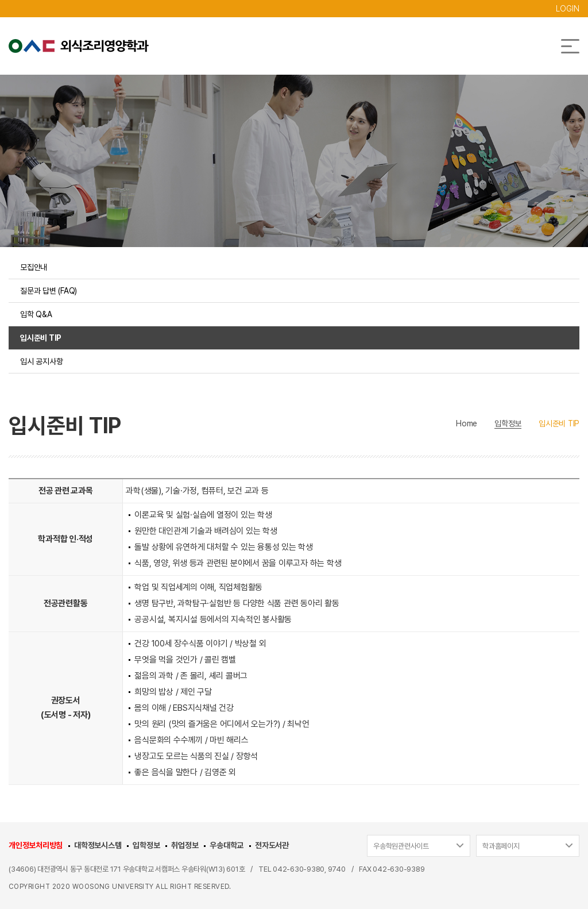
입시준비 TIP (41, 338)
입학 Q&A (36, 314)
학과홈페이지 (501, 846)
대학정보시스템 (98, 845)
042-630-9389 (399, 869)
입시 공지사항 (41, 361)
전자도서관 (272, 845)
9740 (337, 869)
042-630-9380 (299, 869)
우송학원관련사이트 (401, 846)
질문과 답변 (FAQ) (49, 291)
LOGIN (568, 9)
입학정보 (146, 845)
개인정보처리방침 (36, 845)
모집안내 (34, 267)
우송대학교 (227, 845)
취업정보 (185, 845)
